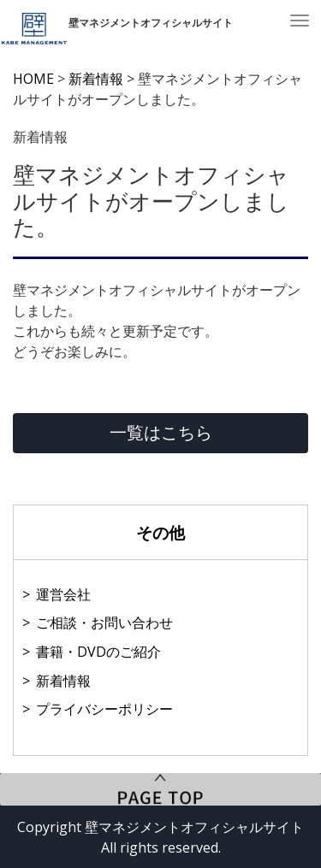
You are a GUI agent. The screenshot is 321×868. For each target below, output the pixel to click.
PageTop (160, 789)
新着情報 (63, 681)
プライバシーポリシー (104, 709)
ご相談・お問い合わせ (104, 623)
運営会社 (63, 594)
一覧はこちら (161, 432)
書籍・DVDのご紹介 (98, 652)
